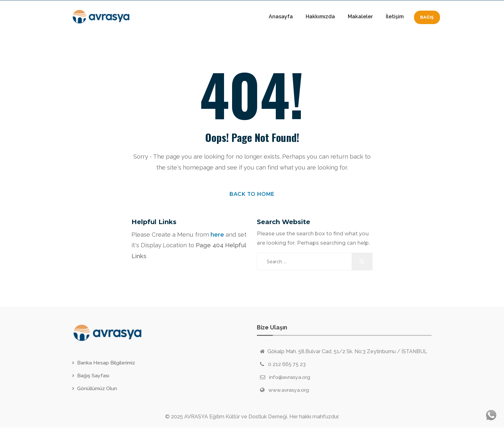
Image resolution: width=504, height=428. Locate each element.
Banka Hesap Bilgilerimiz (107, 363)
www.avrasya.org (289, 390)
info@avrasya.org (290, 377)
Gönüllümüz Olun (98, 389)
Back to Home (252, 194)
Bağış (427, 17)
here (217, 235)
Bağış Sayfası (93, 376)
